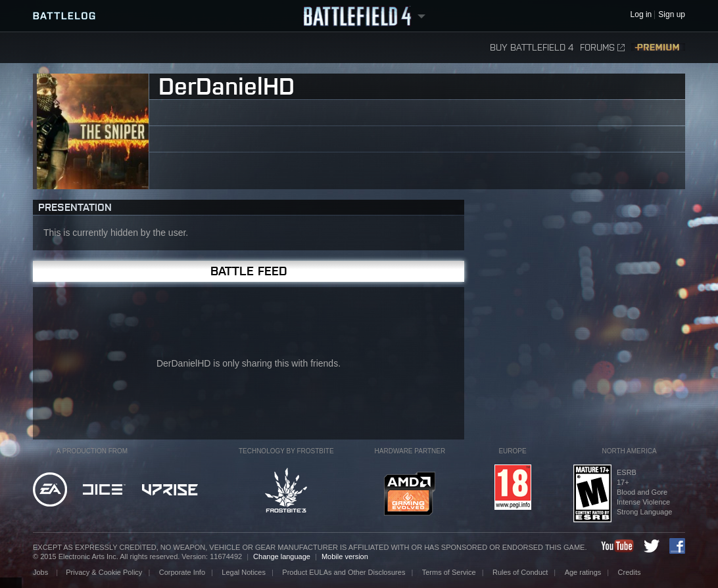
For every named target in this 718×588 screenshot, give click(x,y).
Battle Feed (249, 271)
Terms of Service (449, 572)
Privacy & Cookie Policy (104, 572)
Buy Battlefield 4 (532, 48)
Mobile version (345, 556)
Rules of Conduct (520, 572)
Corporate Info (182, 572)
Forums (602, 48)
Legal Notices (244, 572)
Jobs (41, 572)
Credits (630, 572)
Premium (658, 48)
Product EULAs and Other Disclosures (344, 572)
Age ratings (583, 572)
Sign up (672, 15)
